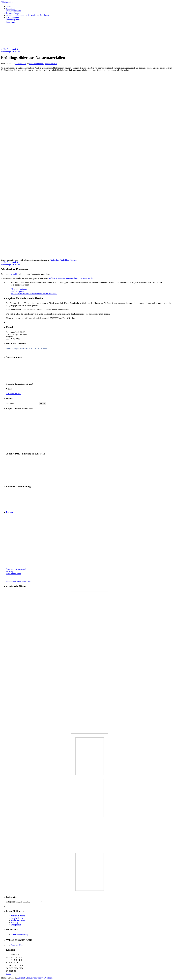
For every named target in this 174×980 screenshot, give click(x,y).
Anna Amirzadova (36, 64)
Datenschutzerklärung (20, 934)
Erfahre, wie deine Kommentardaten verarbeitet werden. (72, 278)
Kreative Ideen (17, 918)
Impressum (10, 22)
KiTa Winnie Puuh (13, 574)
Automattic (22, 978)
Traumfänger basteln (10, 51)
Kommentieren (51, 64)
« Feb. (8, 974)
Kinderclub (10, 9)
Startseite (10, 6)
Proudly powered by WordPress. (40, 978)
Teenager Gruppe (13, 13)
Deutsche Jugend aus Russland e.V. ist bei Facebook (27, 348)
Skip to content (7, 2)
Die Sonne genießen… (11, 49)
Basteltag (15, 922)
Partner (10, 512)
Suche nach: (11, 403)
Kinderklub (64, 260)
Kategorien (10, 902)
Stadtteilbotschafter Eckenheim (26, 581)
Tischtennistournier (19, 920)
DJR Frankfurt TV (13, 394)
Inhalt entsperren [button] (18, 291)
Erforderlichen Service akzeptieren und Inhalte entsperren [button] (34, 294)
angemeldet (14, 274)
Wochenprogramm (13, 11)
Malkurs (73, 260)
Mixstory (10, 571)
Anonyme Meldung (19, 945)
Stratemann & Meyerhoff (16, 569)
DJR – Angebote (13, 18)
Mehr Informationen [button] (19, 289)
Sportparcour (16, 925)
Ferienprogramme (13, 20)
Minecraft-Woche (18, 916)
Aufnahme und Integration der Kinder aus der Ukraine (28, 15)
